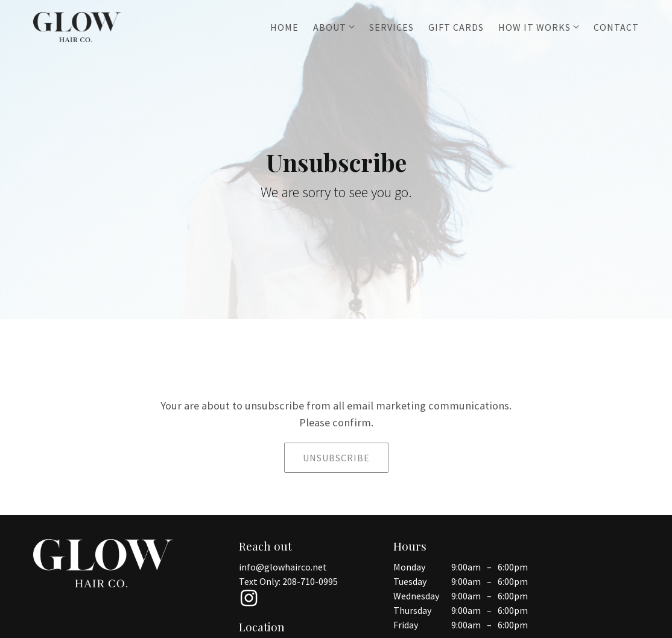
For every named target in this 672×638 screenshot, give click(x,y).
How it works (534, 27)
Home (284, 27)
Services (391, 27)
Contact (616, 27)
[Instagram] (249, 598)
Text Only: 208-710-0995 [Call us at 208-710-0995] (288, 581)
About (330, 27)
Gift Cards (456, 27)
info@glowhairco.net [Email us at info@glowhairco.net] (283, 567)
